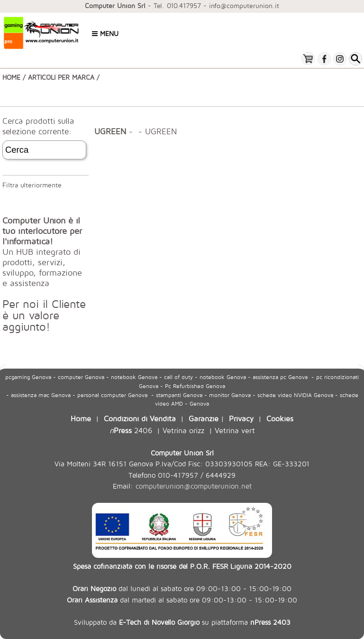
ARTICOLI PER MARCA (61, 77)
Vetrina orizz (183, 430)
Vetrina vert (235, 430)
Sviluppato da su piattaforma (182, 622)
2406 (131, 430)
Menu (105, 33)
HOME (11, 77)
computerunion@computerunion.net (194, 486)
